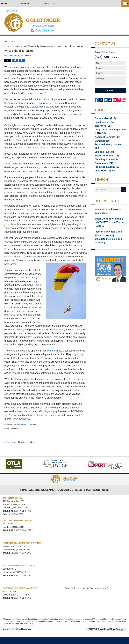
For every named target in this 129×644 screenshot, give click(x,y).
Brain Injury (102, 169)
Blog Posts (98, 495)
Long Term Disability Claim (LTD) (108, 139)
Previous (10, 450)
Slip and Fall (103, 157)
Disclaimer (52, 495)
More (123, 4)
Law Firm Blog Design (112, 637)
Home (15, 4)
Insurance (32, 432)
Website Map (82, 495)
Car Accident (103, 126)
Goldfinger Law (25, 636)
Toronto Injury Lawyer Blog (32, 21)
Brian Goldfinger (105, 161)
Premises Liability (105, 173)
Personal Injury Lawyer (108, 153)
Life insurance (12, 245)
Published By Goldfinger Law (105, 21)
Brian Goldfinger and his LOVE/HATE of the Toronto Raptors (107, 228)
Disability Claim (19, 432)
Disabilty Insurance (51, 358)
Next (30, 450)
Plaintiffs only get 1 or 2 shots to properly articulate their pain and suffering (110, 239)
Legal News (103, 130)
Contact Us (80, 4)
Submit (110, 98)
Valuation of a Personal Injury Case (109, 218)
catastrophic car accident (46, 114)
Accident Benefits (105, 145)
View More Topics (103, 178)
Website (45, 4)
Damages (101, 149)
